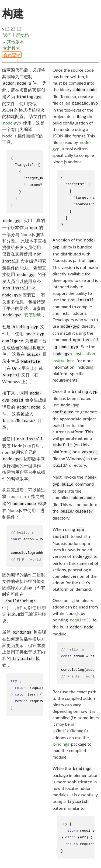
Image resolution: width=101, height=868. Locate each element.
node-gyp (12, 123)
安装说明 (33, 315)
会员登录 (12, 55)
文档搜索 (12, 48)
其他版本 (13, 42)
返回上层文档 (16, 35)
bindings (61, 744)
